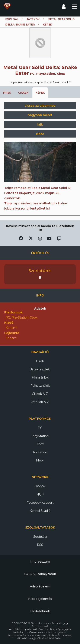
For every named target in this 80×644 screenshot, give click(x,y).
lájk (40, 124)
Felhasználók (40, 386)
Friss (7, 93)
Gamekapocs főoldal (7, 6)
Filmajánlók (40, 377)
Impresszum (40, 562)
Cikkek (23, 93)
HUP (40, 494)
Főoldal (12, 19)
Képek (40, 93)
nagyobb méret (40, 115)
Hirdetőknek (40, 611)
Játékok (33, 19)
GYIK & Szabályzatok (40, 574)
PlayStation (40, 436)
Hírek (40, 361)
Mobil (40, 460)
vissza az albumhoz (40, 106)
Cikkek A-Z (40, 394)
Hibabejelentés (40, 599)
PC (40, 428)
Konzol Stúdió (40, 511)
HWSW (40, 486)
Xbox (40, 444)
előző (40, 134)
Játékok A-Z (40, 402)
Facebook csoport (40, 503)
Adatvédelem (40, 586)
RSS (40, 545)
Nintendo (40, 452)
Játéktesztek (40, 369)
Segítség (40, 537)
